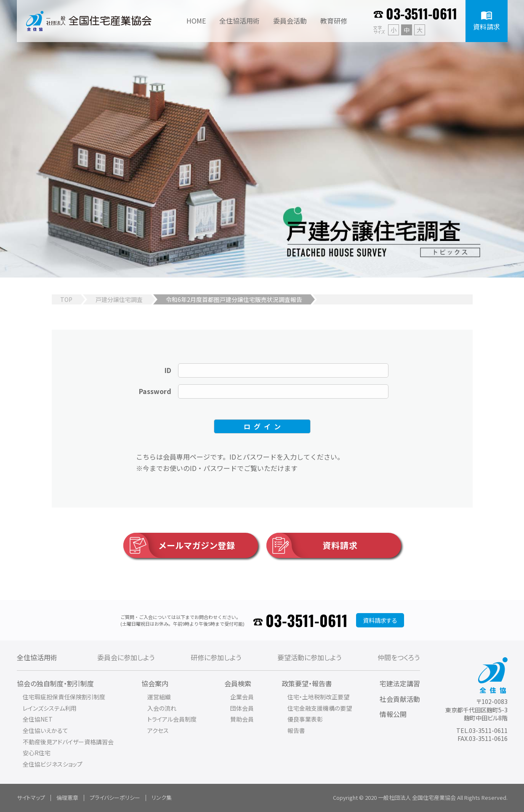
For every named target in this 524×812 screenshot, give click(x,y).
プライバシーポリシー (115, 797)
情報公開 (393, 714)
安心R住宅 (37, 753)
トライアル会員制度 (172, 719)
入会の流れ (162, 708)
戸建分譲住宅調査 (119, 299)
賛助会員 (242, 719)
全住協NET (38, 719)
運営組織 (159, 697)
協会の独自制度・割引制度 (55, 683)
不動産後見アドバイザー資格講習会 (68, 742)
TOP (66, 299)
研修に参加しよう (216, 657)
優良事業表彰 (305, 719)
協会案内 (155, 683)
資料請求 (312, 545)
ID (168, 370)
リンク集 (162, 797)
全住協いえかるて (45, 730)
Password (155, 391)
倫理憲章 (67, 797)
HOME (196, 21)
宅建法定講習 (400, 683)
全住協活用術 (37, 657)
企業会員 (242, 697)
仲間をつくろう (399, 657)
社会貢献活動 (400, 699)
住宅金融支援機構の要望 (320, 708)
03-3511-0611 (422, 13)
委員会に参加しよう (126, 657)
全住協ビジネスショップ (53, 764)
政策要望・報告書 (307, 683)
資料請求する (380, 620)
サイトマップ (31, 797)
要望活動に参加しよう (309, 657)
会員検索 (238, 683)
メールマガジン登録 (179, 545)
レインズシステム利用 (50, 708)
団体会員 (242, 708)
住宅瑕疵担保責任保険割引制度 (64, 697)
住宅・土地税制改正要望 (318, 697)
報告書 (296, 730)
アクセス (158, 730)
